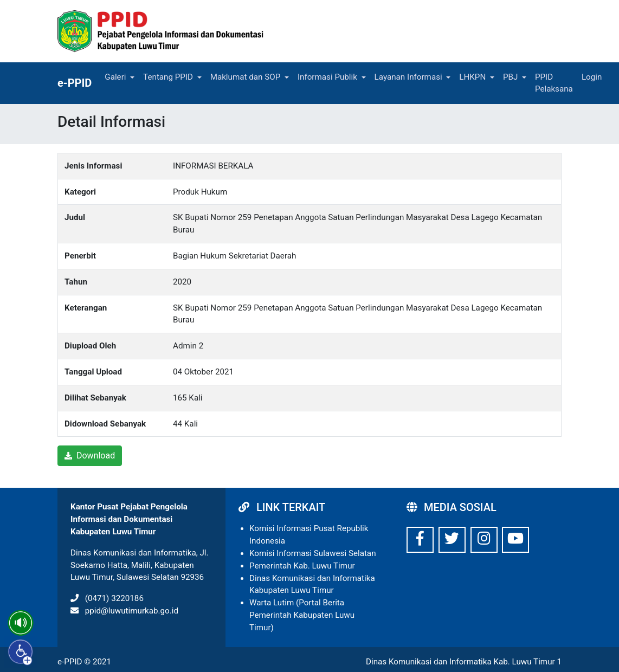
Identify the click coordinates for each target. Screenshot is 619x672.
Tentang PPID (168, 77)
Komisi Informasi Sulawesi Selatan (313, 553)
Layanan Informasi (408, 77)
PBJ (510, 77)
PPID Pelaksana (554, 83)
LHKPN (472, 77)
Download (90, 455)
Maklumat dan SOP (246, 77)
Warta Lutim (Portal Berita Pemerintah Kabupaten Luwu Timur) (302, 615)
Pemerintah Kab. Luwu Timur (302, 566)
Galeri (115, 77)
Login (592, 77)
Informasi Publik (327, 77)
